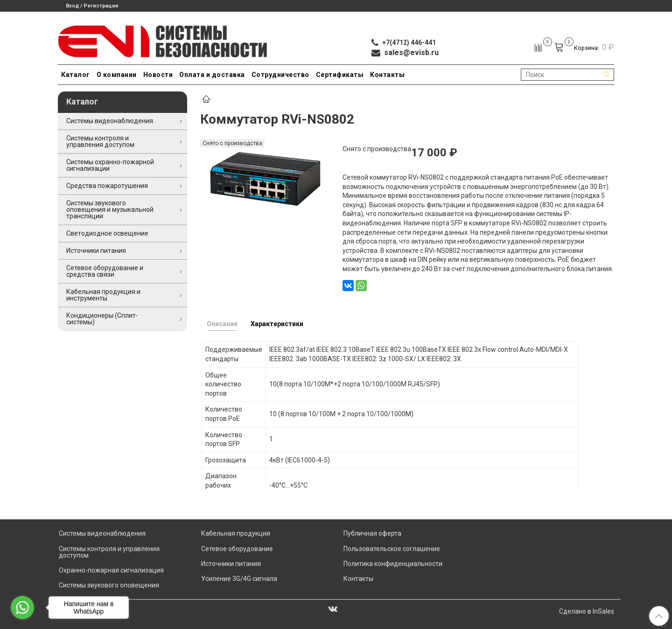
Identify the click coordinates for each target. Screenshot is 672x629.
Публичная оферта (372, 533)
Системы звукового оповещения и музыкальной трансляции (110, 210)
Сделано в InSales (587, 611)
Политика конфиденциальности (393, 564)
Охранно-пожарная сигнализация (111, 570)
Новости (158, 75)
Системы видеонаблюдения (110, 121)
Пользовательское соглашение (392, 549)
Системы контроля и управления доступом (100, 141)
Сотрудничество (280, 75)
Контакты (387, 75)
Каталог (76, 75)
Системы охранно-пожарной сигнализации (110, 165)
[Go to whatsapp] (22, 608)
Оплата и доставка (212, 75)
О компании (117, 75)
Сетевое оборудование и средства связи (105, 271)
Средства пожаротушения (107, 186)
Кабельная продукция (236, 533)
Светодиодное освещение (107, 233)
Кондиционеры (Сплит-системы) (102, 319)
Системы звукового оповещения (109, 585)
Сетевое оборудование (237, 549)
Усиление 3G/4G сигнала (239, 579)
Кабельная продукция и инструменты (103, 295)
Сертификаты (340, 75)
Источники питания (96, 251)
